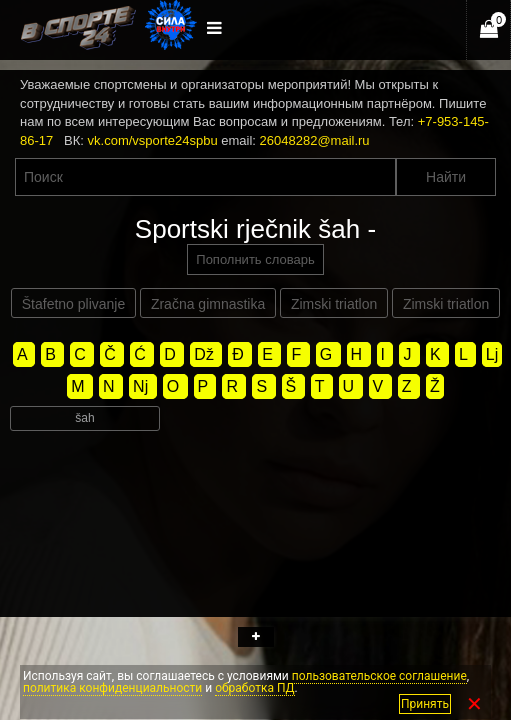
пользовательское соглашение (379, 676)
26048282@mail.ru (315, 140)
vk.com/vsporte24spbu (153, 140)
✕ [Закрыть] (474, 704)
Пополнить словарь (255, 259)
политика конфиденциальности (112, 688)
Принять (425, 704)
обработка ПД (254, 688)
